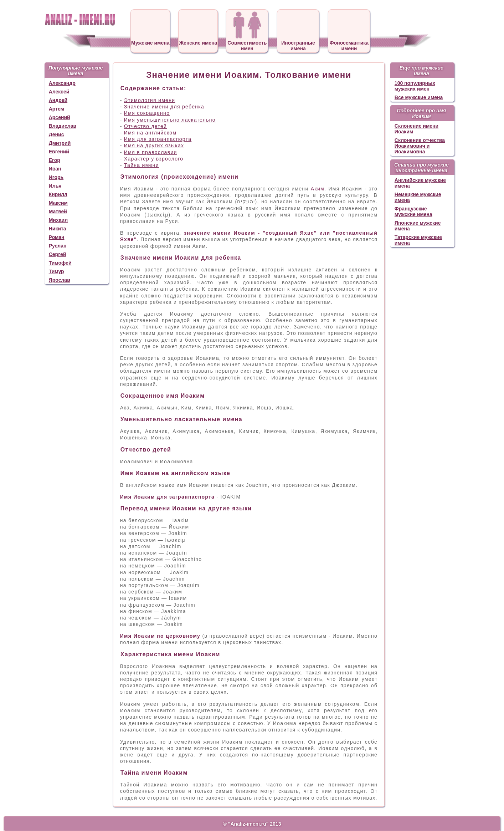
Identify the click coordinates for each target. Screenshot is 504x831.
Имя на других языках (154, 146)
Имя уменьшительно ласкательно (170, 120)
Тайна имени (142, 165)
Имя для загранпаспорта (158, 139)
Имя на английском (150, 133)
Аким (318, 189)
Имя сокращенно (147, 113)
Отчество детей (145, 126)
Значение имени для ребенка (164, 107)
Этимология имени (150, 100)
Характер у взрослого (154, 159)
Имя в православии (151, 152)
